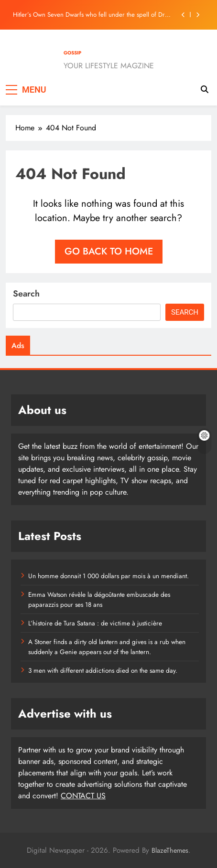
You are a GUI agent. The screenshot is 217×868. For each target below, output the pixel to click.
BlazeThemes (170, 850)
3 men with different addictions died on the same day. (103, 670)
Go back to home (109, 251)
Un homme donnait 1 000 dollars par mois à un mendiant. (108, 576)
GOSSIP (72, 53)
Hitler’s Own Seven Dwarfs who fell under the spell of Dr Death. (89, 15)
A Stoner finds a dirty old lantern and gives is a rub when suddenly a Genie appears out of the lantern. (107, 646)
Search (26, 294)
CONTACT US (83, 796)
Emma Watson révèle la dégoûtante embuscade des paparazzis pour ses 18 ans (99, 599)
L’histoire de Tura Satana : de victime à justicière (95, 623)
